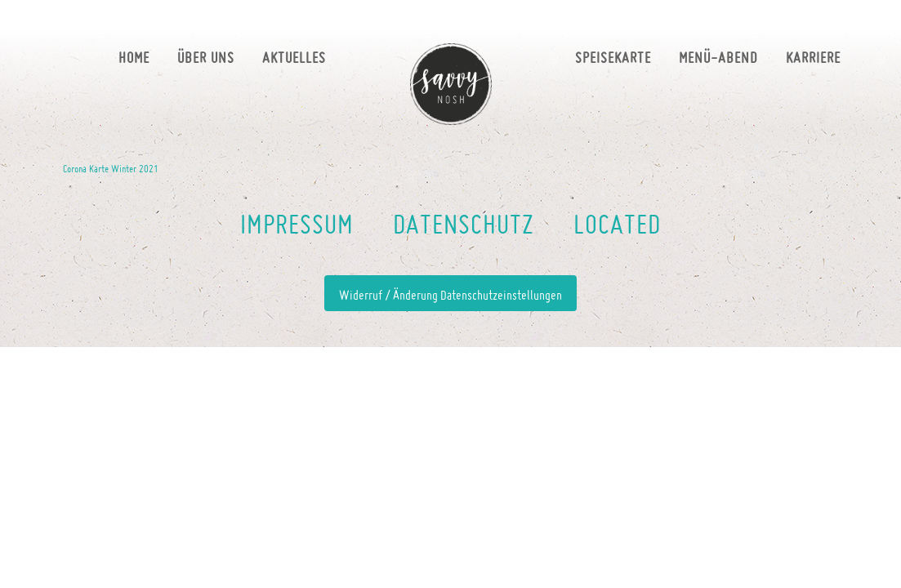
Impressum (297, 224)
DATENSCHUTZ (464, 224)
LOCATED (617, 224)
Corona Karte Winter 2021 (111, 168)
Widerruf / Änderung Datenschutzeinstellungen (450, 295)
